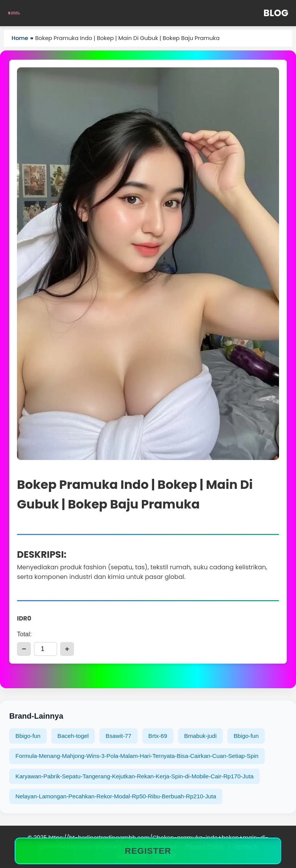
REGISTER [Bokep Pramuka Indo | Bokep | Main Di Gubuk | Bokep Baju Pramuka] (148, 851)
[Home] (14, 13)
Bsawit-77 (119, 736)
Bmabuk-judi (200, 736)
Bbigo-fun (28, 736)
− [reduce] (24, 649)
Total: (24, 634)
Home (20, 38)
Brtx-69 (158, 736)
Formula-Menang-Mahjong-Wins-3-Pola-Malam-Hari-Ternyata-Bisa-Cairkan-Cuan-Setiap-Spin (137, 756)
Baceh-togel (73, 736)
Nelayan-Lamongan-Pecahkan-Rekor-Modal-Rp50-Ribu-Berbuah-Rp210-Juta (116, 796)
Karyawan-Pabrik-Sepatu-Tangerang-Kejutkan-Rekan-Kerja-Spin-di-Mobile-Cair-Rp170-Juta (135, 776)
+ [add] (67, 649)
